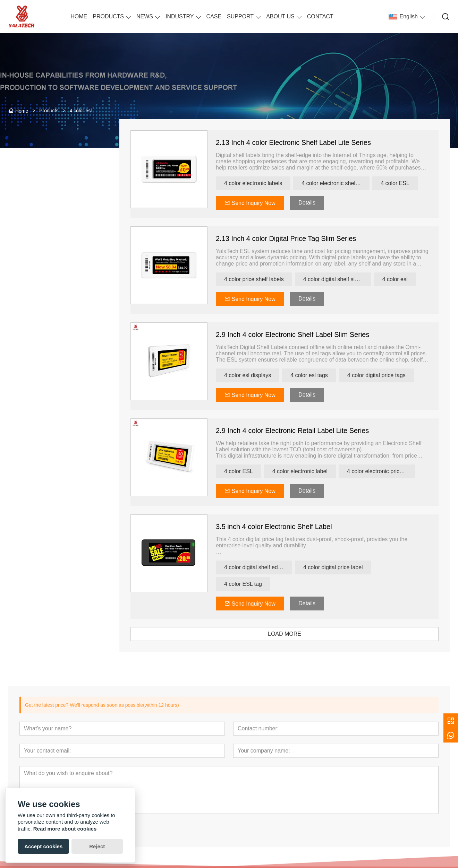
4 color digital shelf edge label (268, 567)
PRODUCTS (108, 16)
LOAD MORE (294, 634)
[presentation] (43, 311)
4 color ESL (405, 183)
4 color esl (404, 279)
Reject (97, 846)
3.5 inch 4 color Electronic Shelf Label (284, 527)
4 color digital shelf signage (346, 279)
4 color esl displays (257, 375)
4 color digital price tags (386, 375)
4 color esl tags (319, 375)
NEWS (145, 16)
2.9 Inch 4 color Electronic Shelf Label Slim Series (302, 335)
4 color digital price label (343, 567)
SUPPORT (240, 16)
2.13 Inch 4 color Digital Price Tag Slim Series (296, 238)
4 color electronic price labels (390, 471)
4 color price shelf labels (264, 279)
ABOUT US (280, 16)
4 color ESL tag (253, 584)
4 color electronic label (309, 471)
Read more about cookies (65, 829)
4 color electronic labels (263, 183)
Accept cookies (43, 846)
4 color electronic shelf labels (345, 183)
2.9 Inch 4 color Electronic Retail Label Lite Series (302, 431)
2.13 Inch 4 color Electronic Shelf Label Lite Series (303, 142)
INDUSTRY (180, 16)
